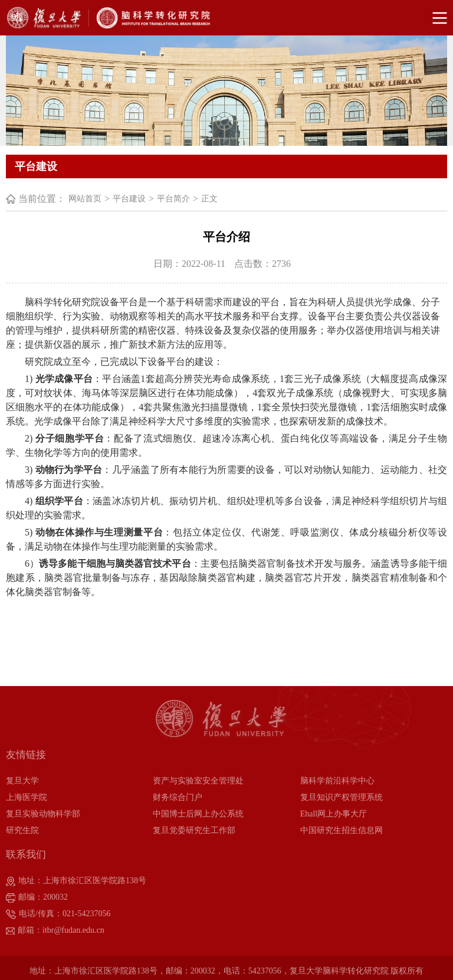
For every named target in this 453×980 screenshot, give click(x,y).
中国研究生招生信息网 (342, 830)
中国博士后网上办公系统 (198, 814)
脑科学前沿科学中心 (337, 781)
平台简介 (173, 199)
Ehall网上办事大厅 (334, 814)
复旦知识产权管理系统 (342, 797)
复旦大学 (22, 781)
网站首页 (85, 199)
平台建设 (129, 199)
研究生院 (22, 830)
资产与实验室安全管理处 (198, 781)
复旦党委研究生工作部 (194, 830)
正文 (209, 199)
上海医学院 (27, 797)
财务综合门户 (178, 797)
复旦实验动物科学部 (43, 814)
